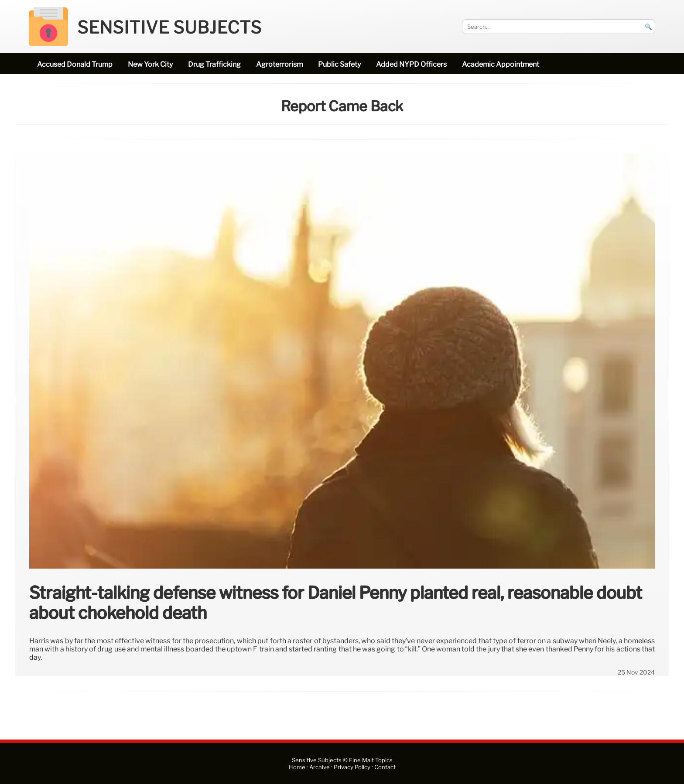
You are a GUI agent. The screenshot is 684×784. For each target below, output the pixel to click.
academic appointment (501, 64)
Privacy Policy (352, 767)
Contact (385, 767)
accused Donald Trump (75, 64)
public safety (339, 64)
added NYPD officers (411, 64)
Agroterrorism (279, 64)
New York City (150, 64)
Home (297, 767)
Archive (320, 767)
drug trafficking (214, 64)
